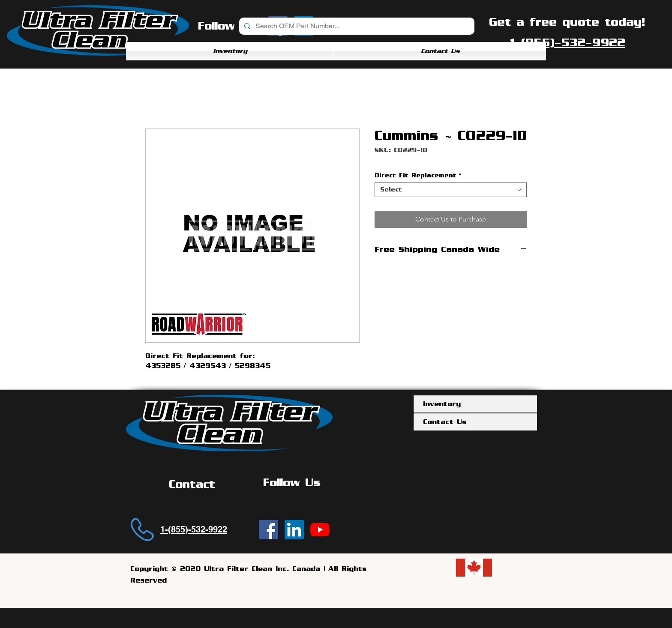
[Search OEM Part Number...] (356, 26)
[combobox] (451, 190)
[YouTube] (320, 530)
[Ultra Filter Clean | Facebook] (268, 530)
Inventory (442, 404)
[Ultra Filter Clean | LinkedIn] (294, 530)
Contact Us (445, 422)
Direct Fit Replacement (418, 175)
